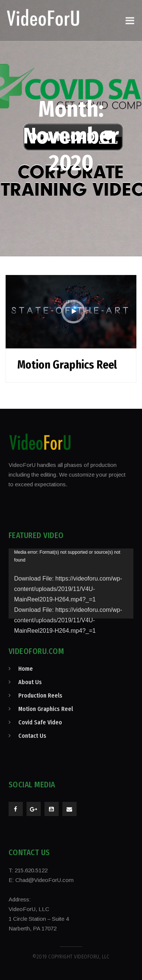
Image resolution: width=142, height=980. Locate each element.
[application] (71, 584)
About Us (30, 682)
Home (26, 669)
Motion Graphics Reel (67, 365)
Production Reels (40, 696)
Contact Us (32, 736)
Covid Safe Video (40, 722)
